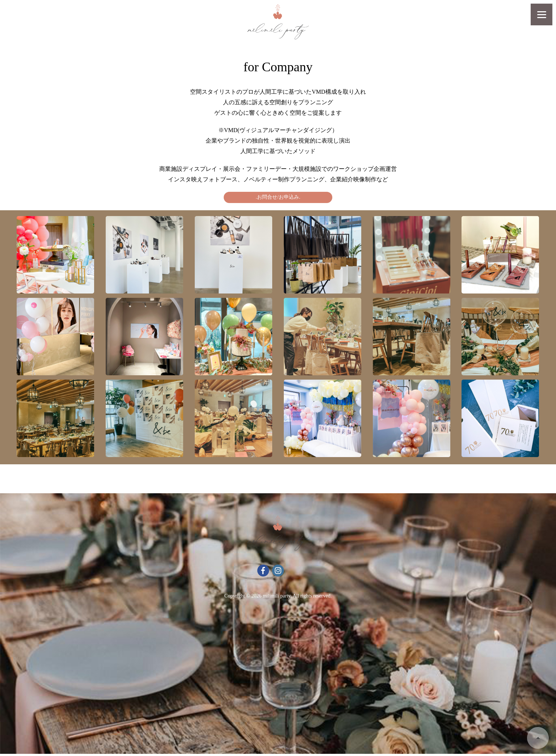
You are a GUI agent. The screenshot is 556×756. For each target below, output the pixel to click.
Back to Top (538, 738)
